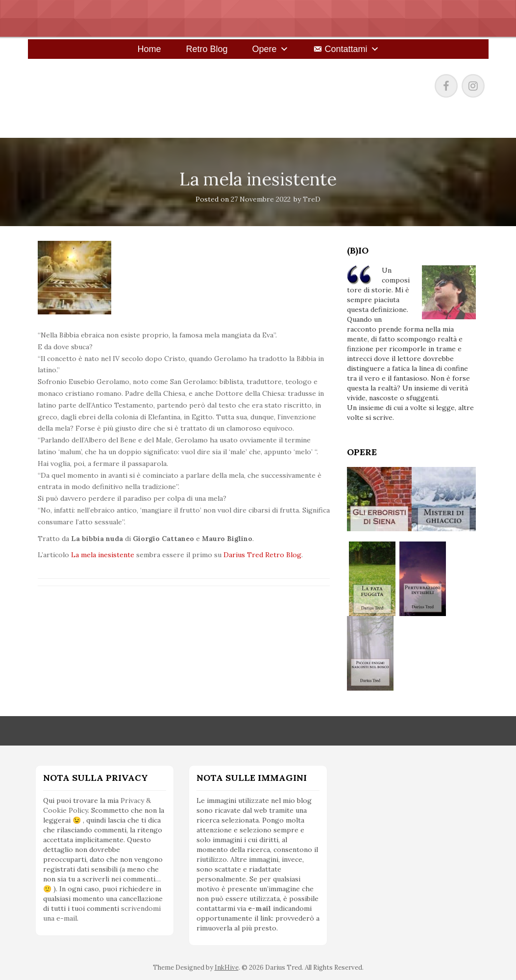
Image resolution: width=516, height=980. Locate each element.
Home (149, 49)
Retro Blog (207, 49)
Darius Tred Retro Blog (262, 555)
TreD (312, 199)
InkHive (227, 967)
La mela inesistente (103, 555)
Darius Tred (93, 84)
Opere (264, 49)
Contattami (346, 49)
